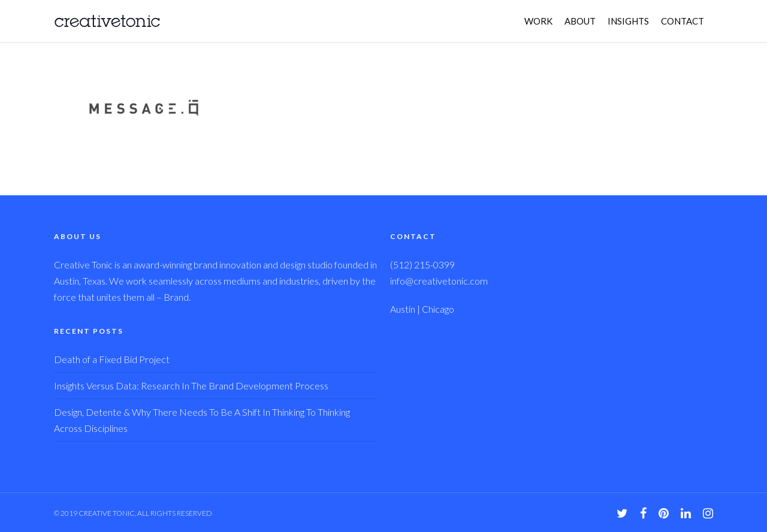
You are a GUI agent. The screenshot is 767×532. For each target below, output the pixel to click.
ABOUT (580, 21)
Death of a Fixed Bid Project (112, 359)
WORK (538, 21)
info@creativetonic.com (439, 281)
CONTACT (683, 21)
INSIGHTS (628, 21)
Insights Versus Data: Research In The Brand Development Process (191, 386)
